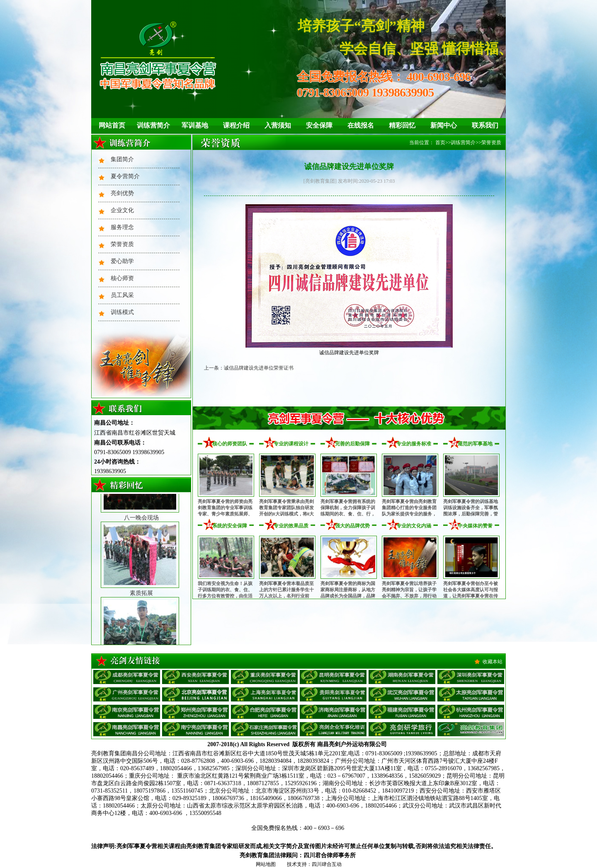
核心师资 (122, 278)
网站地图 (266, 864)
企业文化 (122, 210)
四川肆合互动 (327, 864)
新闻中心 (444, 125)
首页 (440, 143)
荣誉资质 (122, 244)
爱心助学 (122, 261)
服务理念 (122, 227)
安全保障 (319, 125)
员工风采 (122, 295)
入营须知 (278, 125)
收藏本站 (493, 662)
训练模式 (122, 312)
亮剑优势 (122, 193)
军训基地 (195, 125)
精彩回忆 (402, 125)
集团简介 (122, 159)
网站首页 (112, 125)
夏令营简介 (125, 176)
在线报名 (361, 125)
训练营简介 (153, 125)
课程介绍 (236, 125)
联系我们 (485, 125)
